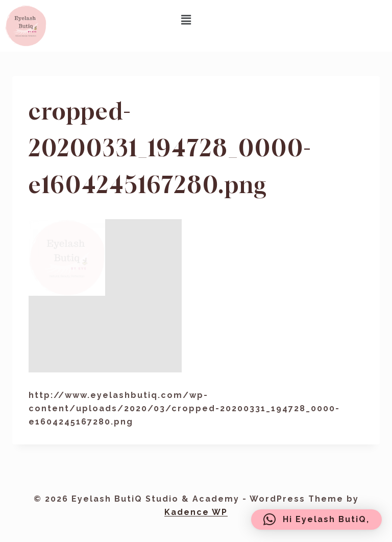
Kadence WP (196, 512)
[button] (186, 20)
